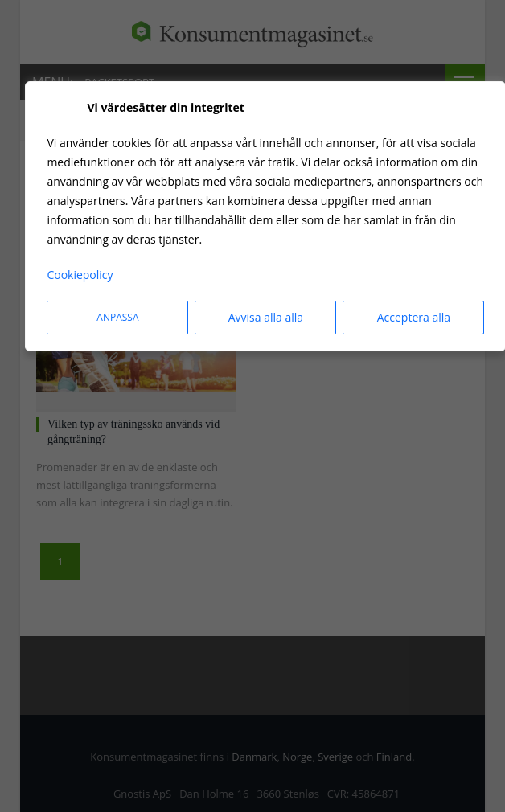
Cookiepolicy (80, 275)
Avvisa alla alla (266, 317)
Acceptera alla (414, 317)
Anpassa (117, 317)
